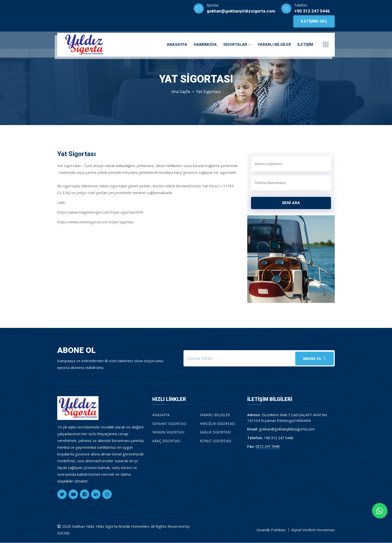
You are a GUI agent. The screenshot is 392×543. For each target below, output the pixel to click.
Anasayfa (177, 44)
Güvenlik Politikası (269, 530)
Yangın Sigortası (168, 432)
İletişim (305, 44)
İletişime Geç (314, 22)
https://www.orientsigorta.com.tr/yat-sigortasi (97, 222)
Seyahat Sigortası (169, 424)
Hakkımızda (205, 44)
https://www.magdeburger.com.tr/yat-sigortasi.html (102, 212)
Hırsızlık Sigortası (217, 424)
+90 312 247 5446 (312, 11)
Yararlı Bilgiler (274, 44)
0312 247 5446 (269, 446)
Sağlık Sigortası (215, 432)
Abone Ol (314, 358)
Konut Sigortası (215, 441)
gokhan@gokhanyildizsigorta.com (239, 11)
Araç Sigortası (166, 441)
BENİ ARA (291, 203)
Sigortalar (237, 44)
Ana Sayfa (181, 91)
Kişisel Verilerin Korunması (312, 530)
